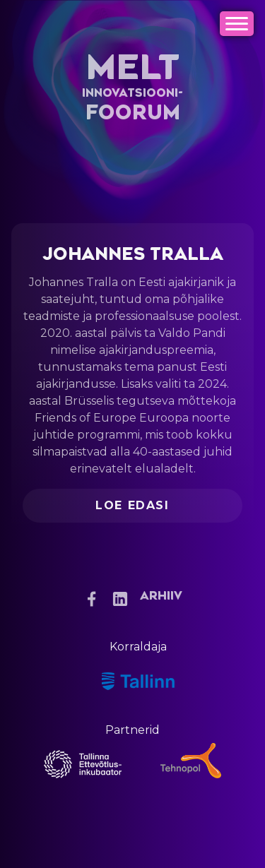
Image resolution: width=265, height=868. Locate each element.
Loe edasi (132, 505)
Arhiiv (161, 596)
